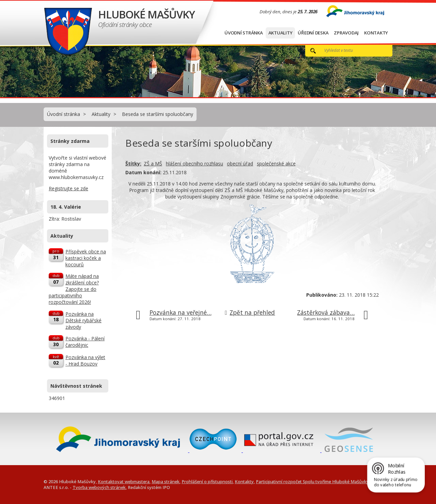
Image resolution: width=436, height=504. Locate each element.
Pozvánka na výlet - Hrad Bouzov (85, 360)
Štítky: (133, 164)
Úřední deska (313, 33)
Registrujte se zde (68, 188)
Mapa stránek (166, 482)
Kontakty (376, 33)
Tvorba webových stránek (99, 487)
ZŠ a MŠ (153, 164)
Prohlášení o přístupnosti (207, 482)
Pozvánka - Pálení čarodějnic (85, 342)
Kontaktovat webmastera (124, 482)
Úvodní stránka (244, 33)
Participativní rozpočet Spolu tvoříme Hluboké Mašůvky (312, 482)
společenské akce (276, 164)
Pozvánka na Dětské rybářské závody (83, 320)
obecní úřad (240, 164)
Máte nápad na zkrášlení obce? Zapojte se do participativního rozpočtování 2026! (74, 289)
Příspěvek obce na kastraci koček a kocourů (86, 258)
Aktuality (281, 33)
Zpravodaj (346, 33)
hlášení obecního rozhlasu (194, 164)
